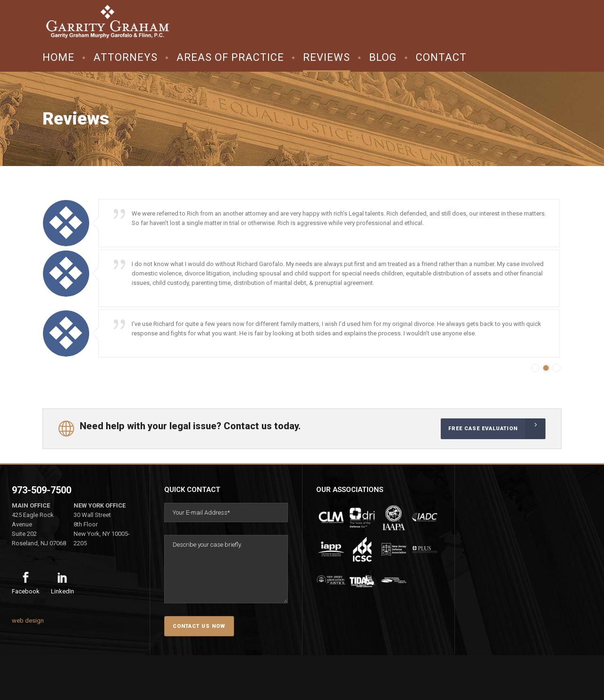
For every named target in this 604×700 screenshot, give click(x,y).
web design (28, 621)
